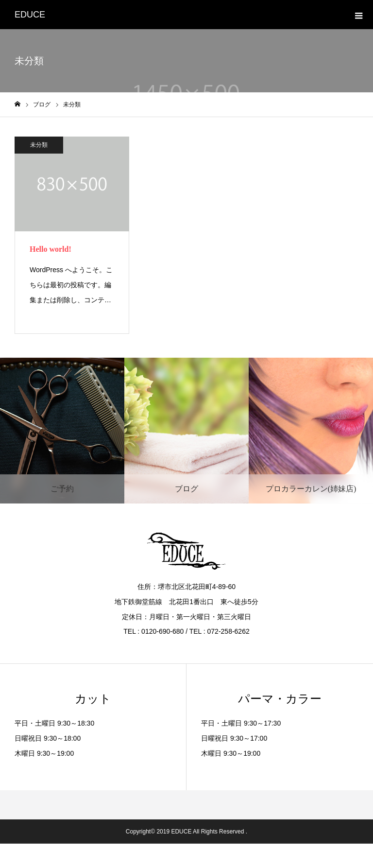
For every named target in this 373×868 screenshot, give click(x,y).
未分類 (39, 145)
